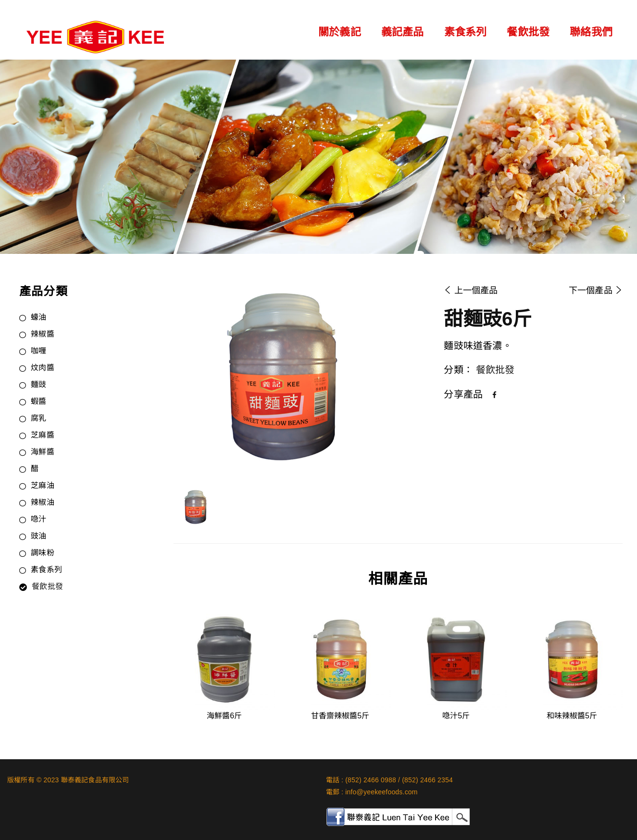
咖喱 (38, 351)
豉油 (38, 537)
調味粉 (43, 553)
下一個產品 (596, 290)
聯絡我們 (591, 32)
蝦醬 (38, 402)
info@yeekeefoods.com (381, 792)
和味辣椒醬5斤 (572, 716)
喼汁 (38, 520)
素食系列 (466, 32)
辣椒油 (43, 503)
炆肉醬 (43, 368)
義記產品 (403, 32)
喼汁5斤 (456, 716)
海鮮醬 (43, 452)
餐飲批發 (528, 32)
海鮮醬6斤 (224, 716)
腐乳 (38, 419)
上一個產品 (471, 290)
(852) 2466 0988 (371, 780)
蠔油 (38, 318)
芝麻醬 (43, 436)
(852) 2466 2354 (427, 780)
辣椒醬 (43, 335)
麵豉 (38, 385)
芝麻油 (43, 486)
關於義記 (340, 32)
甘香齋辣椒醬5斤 (340, 716)
